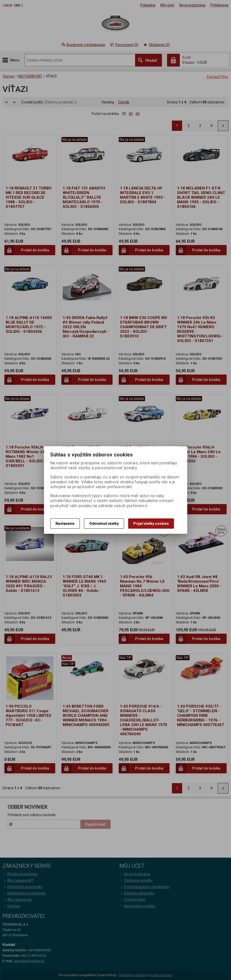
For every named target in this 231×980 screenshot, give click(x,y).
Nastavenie (65, 524)
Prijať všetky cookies (151, 524)
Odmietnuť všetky (104, 524)
